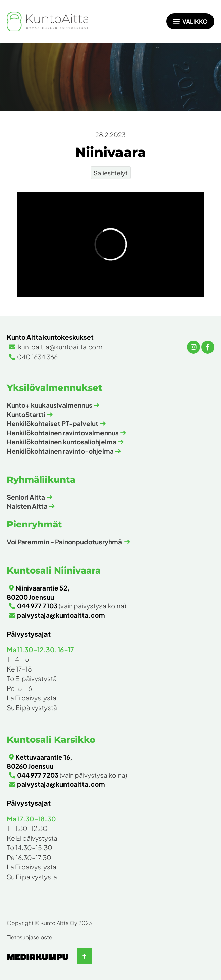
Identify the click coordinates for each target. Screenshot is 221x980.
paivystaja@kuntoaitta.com (61, 615)
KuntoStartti (26, 414)
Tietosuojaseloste (30, 937)
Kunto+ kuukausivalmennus (50, 405)
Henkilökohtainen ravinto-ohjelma (60, 451)
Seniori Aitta (26, 497)
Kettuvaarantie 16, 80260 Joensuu (40, 762)
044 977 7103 (37, 606)
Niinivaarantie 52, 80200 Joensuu (38, 592)
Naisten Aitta (27, 506)
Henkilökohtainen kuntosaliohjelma (62, 442)
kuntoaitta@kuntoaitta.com (60, 347)
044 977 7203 (38, 775)
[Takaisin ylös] (84, 956)
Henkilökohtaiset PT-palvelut (53, 423)
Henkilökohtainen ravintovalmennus (63, 433)
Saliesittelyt (111, 173)
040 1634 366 (37, 357)
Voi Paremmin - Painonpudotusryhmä (65, 542)
